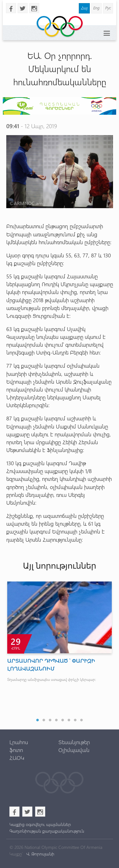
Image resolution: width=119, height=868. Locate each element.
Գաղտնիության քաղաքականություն (47, 831)
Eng (96, 8)
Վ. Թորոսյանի (40, 854)
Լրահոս (19, 742)
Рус (108, 8)
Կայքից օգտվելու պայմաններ (40, 824)
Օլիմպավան (74, 750)
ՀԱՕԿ (17, 758)
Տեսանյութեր (74, 742)
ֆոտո (16, 750)
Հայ (84, 8)
